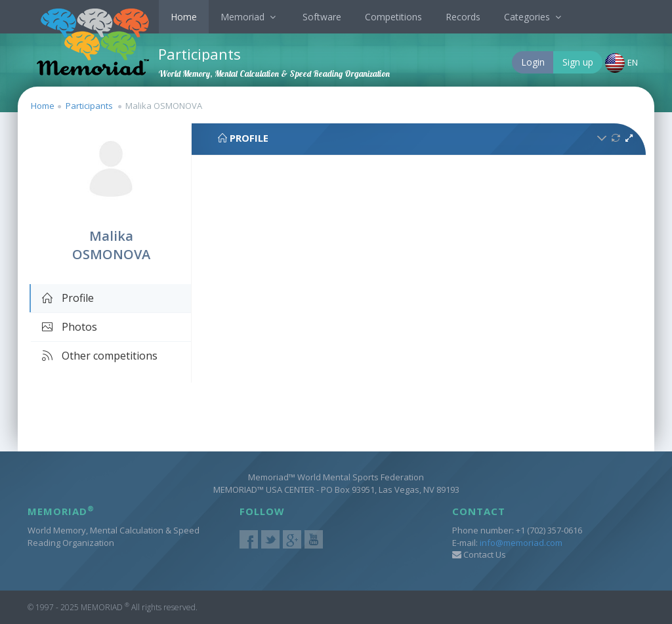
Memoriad (250, 17)
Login (533, 62)
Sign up (578, 62)
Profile (67, 298)
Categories (534, 17)
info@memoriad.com (521, 543)
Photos (69, 327)
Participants (89, 106)
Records (463, 17)
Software (322, 17)
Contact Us (479, 554)
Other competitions (99, 356)
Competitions (393, 17)
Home (184, 17)
